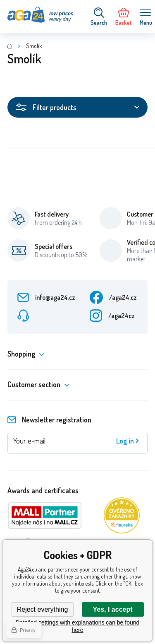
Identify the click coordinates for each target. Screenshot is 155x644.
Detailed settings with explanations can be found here (78, 626)
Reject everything (43, 609)
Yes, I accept (112, 609)
